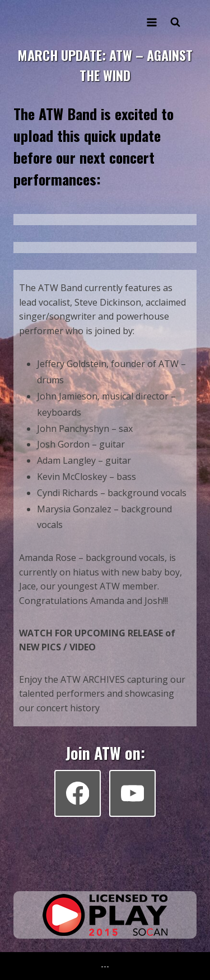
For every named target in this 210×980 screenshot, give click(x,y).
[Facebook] (78, 793)
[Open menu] (151, 22)
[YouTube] (132, 793)
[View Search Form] (175, 22)
